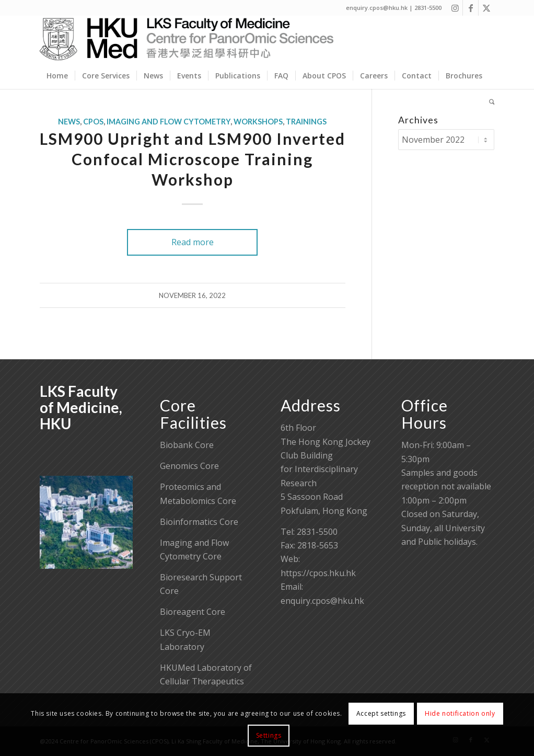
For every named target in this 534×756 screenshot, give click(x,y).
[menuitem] (57, 76)
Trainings (306, 122)
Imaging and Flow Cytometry (169, 122)
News (69, 122)
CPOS (93, 122)
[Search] (489, 102)
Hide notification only (460, 713)
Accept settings (381, 713)
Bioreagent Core (193, 612)
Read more (193, 242)
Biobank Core (187, 445)
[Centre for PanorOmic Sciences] (187, 39)
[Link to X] (486, 8)
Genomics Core (189, 466)
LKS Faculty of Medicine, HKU (81, 407)
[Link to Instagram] (455, 8)
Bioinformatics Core (199, 522)
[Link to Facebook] (471, 8)
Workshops (258, 122)
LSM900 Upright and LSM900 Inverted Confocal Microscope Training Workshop (193, 159)
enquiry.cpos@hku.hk (322, 601)
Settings (269, 735)
